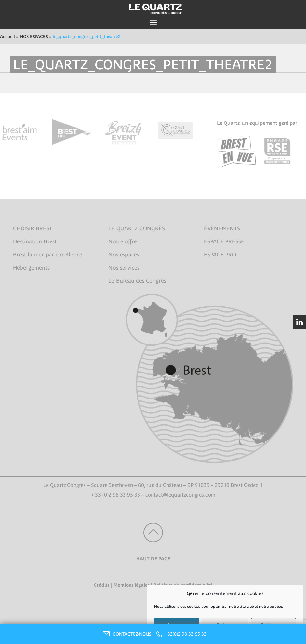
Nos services (124, 268)
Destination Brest (35, 242)
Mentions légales (131, 585)
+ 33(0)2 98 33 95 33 (185, 634)
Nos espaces (124, 255)
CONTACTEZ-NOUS (126, 634)
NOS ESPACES (34, 37)
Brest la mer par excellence (48, 255)
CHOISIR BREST (33, 228)
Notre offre (123, 242)
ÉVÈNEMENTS (222, 228)
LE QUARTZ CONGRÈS (137, 228)
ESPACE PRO (220, 255)
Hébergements (31, 268)
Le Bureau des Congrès (137, 281)
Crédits (102, 585)
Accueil (7, 37)
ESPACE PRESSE (224, 242)
